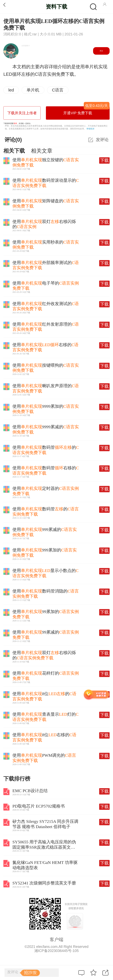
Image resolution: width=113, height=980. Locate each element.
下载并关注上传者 (22, 113)
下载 (104, 160)
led (11, 90)
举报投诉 (90, 129)
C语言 (58, 90)
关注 (101, 51)
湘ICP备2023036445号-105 (56, 951)
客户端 (56, 940)
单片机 (33, 90)
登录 (15, 123)
